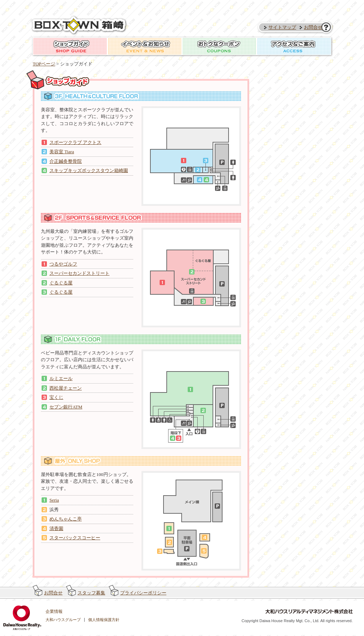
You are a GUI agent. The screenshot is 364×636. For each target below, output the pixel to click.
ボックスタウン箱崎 (80, 25)
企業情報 (54, 611)
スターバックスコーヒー (75, 538)
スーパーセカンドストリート (79, 273)
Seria (54, 500)
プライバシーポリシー (143, 593)
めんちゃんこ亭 (66, 519)
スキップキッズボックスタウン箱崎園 (89, 170)
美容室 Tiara (62, 152)
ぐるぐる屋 (61, 283)
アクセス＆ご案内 (294, 46)
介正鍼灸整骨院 (66, 161)
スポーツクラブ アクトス (75, 142)
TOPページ (44, 64)
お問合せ (313, 27)
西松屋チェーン (66, 388)
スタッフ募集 (91, 593)
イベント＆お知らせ (145, 46)
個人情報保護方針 (104, 620)
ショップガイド (70, 46)
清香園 (56, 528)
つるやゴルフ (63, 264)
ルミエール (61, 378)
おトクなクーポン (219, 46)
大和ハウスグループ (63, 620)
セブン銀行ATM (66, 407)
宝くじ (56, 397)
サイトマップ (282, 27)
